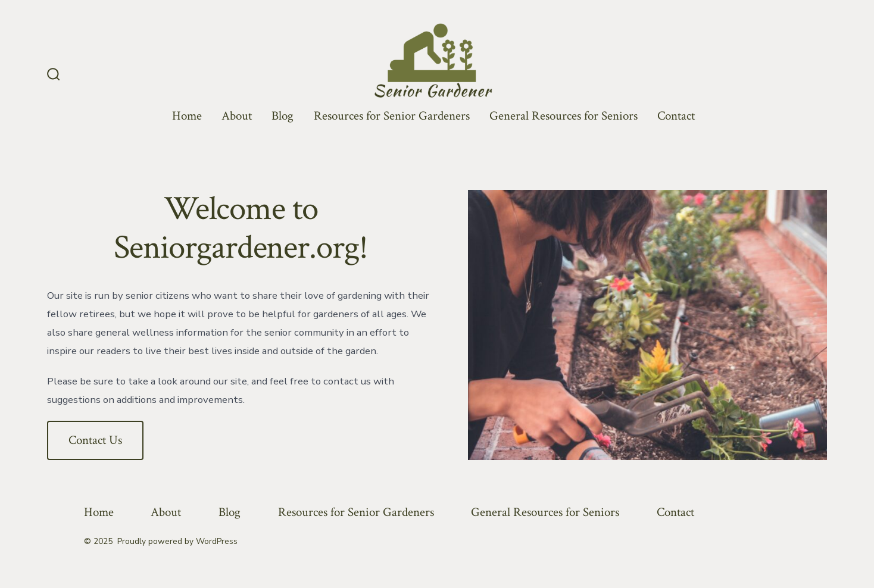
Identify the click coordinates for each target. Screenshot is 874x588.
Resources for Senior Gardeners (392, 116)
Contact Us (95, 440)
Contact (676, 116)
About (237, 116)
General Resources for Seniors (564, 116)
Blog (283, 116)
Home (187, 116)
